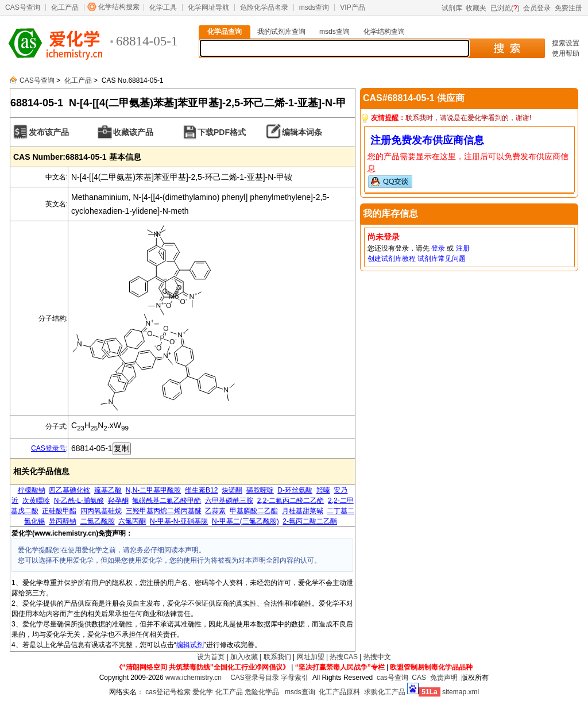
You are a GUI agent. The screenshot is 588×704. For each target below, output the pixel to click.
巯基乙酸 (108, 490)
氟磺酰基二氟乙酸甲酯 (167, 501)
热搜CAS (344, 657)
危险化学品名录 (264, 7)
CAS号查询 (23, 7)
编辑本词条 (302, 132)
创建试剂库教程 (392, 259)
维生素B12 (201, 490)
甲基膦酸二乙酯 (254, 511)
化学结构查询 (384, 32)
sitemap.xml (461, 692)
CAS (419, 678)
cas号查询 (392, 678)
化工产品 (65, 7)
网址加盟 (311, 657)
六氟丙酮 (132, 521)
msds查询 (314, 7)
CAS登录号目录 (255, 678)
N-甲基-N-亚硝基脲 (179, 521)
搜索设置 (566, 43)
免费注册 (568, 8)
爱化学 (203, 692)
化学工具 (163, 7)
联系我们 (277, 657)
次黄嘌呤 (36, 501)
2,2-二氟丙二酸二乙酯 (291, 501)
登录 (438, 248)
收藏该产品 (133, 132)
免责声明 (444, 678)
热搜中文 (377, 657)
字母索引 (295, 678)
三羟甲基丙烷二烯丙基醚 (164, 511)
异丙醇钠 (63, 521)
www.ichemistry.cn (194, 678)
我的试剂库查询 (281, 32)
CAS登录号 (49, 448)
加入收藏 (244, 657)
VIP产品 (352, 7)
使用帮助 (566, 53)
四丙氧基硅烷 (101, 511)
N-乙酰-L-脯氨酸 (79, 501)
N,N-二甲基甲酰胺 (154, 490)
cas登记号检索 (168, 692)
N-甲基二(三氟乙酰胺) (245, 521)
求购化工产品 (385, 692)
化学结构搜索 (119, 7)
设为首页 (211, 657)
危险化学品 (262, 692)
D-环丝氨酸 (295, 490)
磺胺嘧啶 (260, 490)
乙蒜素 (215, 511)
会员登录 (537, 8)
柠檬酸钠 (32, 490)
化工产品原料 (339, 692)
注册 (463, 248)
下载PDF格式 (222, 132)
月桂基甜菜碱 (303, 511)
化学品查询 (225, 32)
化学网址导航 (208, 7)
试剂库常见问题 (442, 259)
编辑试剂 (190, 645)
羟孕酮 (118, 501)
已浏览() (505, 8)
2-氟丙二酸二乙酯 (310, 521)
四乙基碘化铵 (69, 490)
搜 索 (507, 48)
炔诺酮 (232, 490)
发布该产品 (49, 132)
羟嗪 (323, 490)
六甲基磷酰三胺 (229, 501)
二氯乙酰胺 (98, 521)
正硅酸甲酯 (59, 511)
